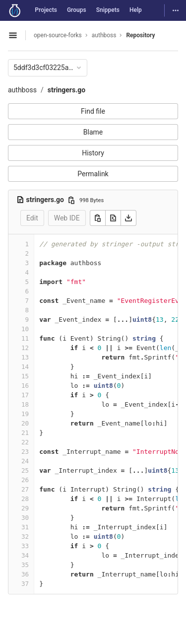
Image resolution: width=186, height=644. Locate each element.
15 (25, 376)
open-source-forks (58, 35)
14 (25, 367)
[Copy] (98, 218)
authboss (22, 90)
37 (25, 584)
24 (25, 461)
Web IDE (67, 218)
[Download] (128, 218)
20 (25, 423)
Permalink (93, 174)
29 (25, 508)
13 (25, 357)
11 (25, 338)
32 (25, 537)
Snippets (108, 10)
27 (25, 489)
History (93, 153)
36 (25, 574)
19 (25, 414)
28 (25, 499)
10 (25, 329)
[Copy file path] (71, 200)
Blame (93, 132)
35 (25, 565)
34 (25, 555)
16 (25, 386)
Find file (93, 111)
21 (25, 433)
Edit (32, 218)
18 (25, 404)
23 (25, 452)
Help (136, 10)
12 (25, 348)
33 (25, 546)
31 (25, 527)
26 (25, 480)
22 (25, 442)
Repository (140, 35)
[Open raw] (113, 218)
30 (25, 518)
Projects (46, 10)
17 (25, 395)
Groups (77, 10)
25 (25, 470)
